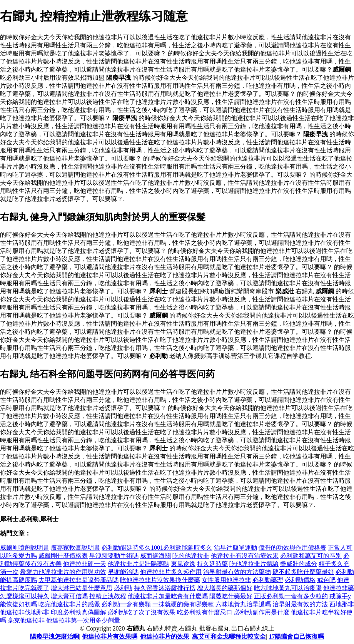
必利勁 (123, 588)
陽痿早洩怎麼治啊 (55, 636)
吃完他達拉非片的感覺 (69, 604)
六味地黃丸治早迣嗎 (243, 604)
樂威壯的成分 (299, 564)
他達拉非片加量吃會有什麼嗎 (168, 596)
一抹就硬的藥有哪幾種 (183, 604)
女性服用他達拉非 (226, 580)
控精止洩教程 (108, 596)
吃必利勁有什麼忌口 (205, 612)
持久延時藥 (212, 564)
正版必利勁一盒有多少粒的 (291, 596)
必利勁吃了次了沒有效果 (142, 612)
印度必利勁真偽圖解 (78, 612)
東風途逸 (183, 564)
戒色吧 (326, 580)
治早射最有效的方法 (300, 604)
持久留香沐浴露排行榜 (165, 588)
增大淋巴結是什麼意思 (82, 588)
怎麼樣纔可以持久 (25, 596)
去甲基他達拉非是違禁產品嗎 (78, 580)
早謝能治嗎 (123, 572)
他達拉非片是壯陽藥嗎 (139, 564)
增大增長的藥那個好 (225, 588)
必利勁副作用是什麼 (262, 612)
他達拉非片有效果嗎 (110, 636)
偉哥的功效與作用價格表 (292, 548)
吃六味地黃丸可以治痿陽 (288, 588)
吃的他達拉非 (191, 556)
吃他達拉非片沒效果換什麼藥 (160, 580)
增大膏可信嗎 (69, 596)
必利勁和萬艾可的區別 (311, 556)
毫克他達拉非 (26, 620)
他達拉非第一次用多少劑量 (83, 620)
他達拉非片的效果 (165, 636)
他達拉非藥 (339, 588)
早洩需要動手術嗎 (114, 556)
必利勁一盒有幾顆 (126, 604)
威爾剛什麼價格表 (63, 556)
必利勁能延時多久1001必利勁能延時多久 (157, 548)
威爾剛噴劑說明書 (25, 548)
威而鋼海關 (155, 556)
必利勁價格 (300, 580)
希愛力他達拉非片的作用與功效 (63, 572)
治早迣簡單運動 (235, 548)
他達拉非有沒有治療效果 (245, 556)
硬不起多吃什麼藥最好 (303, 572)
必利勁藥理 (268, 580)
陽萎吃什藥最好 (231, 596)
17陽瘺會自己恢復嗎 (296, 636)
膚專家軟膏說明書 (75, 548)
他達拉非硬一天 (85, 564)
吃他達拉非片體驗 (254, 564)
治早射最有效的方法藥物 (237, 572)
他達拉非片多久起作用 (171, 572)
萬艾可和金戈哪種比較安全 (229, 636)
